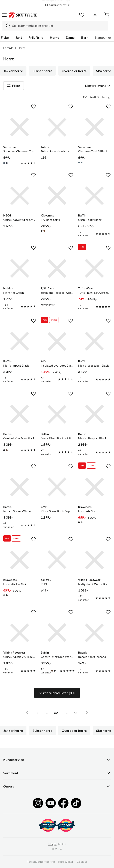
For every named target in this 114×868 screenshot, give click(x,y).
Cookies (82, 862)
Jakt (19, 37)
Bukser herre (42, 71)
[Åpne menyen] (4, 15)
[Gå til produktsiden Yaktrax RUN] (57, 560)
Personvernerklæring (41, 862)
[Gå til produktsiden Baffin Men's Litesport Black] (94, 414)
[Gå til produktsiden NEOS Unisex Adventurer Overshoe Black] (20, 196)
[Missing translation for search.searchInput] (6, 26)
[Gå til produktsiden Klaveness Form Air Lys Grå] (20, 560)
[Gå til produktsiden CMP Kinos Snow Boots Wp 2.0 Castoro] (57, 487)
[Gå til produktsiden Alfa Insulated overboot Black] (57, 341)
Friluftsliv (36, 37)
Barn (85, 37)
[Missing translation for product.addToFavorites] (33, 107)
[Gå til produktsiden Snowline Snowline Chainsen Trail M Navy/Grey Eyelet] (20, 127)
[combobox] (55, 26)
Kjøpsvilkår (66, 862)
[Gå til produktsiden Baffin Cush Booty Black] (94, 196)
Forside (8, 48)
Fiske (5, 37)
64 (75, 713)
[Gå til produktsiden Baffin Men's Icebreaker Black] (94, 341)
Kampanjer (103, 37)
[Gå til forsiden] (23, 15)
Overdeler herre (74, 71)
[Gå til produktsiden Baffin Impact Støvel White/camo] (20, 487)
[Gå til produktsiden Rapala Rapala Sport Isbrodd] (94, 633)
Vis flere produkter (57, 693)
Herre (55, 37)
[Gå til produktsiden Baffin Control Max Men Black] (20, 414)
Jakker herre (13, 71)
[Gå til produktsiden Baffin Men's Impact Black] (20, 341)
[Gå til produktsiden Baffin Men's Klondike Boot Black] (57, 414)
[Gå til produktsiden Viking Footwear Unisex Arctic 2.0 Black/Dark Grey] (20, 633)
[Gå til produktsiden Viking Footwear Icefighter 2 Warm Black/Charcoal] (94, 560)
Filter (14, 86)
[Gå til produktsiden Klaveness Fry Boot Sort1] (57, 196)
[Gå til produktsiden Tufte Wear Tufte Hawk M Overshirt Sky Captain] (94, 268)
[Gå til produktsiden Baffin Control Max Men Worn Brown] (57, 633)
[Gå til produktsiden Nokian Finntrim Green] (20, 268)
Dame (70, 37)
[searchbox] (59, 26)
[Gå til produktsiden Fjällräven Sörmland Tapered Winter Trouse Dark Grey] (57, 268)
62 (56, 713)
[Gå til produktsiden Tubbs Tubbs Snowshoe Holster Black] (57, 127)
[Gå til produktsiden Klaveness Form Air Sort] (94, 487)
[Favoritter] (82, 15)
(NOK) (57, 844)
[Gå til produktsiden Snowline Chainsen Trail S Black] (94, 127)
